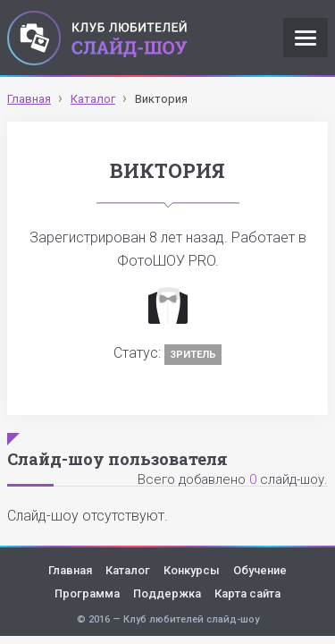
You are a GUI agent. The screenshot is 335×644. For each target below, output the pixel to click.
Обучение (260, 570)
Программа (87, 593)
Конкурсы (192, 570)
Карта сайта (247, 593)
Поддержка (167, 593)
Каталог (128, 570)
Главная (70, 570)
